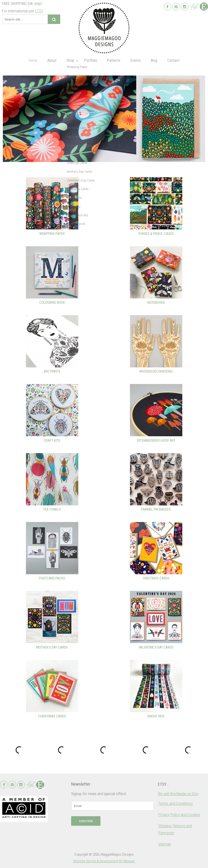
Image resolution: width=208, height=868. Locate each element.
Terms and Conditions (176, 803)
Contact (173, 60)
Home (33, 60)
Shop (70, 60)
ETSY (39, 11)
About (52, 60)
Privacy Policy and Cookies (179, 815)
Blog (154, 60)
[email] (113, 806)
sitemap (165, 844)
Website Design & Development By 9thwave (104, 861)
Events (136, 60)
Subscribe (86, 821)
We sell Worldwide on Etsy (178, 794)
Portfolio (91, 60)
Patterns (114, 60)
